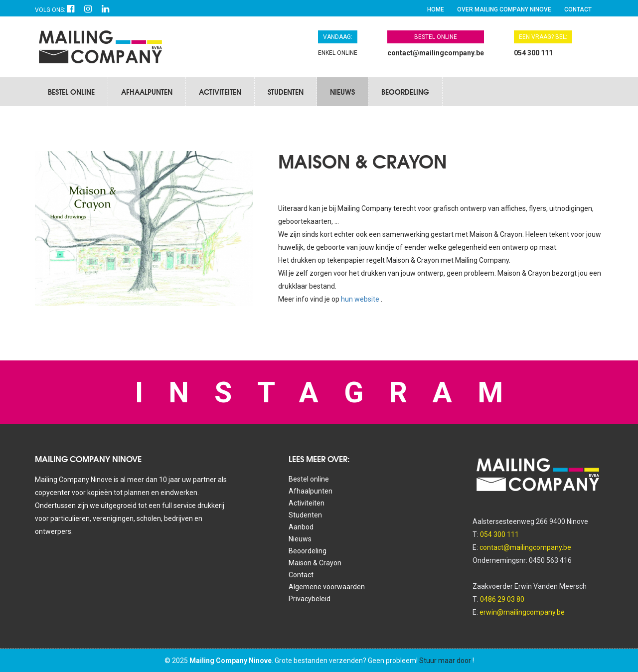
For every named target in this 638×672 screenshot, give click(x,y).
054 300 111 (533, 53)
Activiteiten (220, 92)
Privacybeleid (310, 599)
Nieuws (342, 92)
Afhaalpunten (147, 92)
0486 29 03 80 (502, 599)
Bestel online (71, 92)
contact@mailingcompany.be (436, 53)
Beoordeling (405, 92)
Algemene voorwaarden (327, 587)
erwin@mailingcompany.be (522, 612)
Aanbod (301, 527)
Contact (578, 9)
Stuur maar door (445, 661)
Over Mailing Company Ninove (504, 9)
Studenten (286, 92)
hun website (361, 299)
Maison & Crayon (315, 563)
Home (436, 9)
